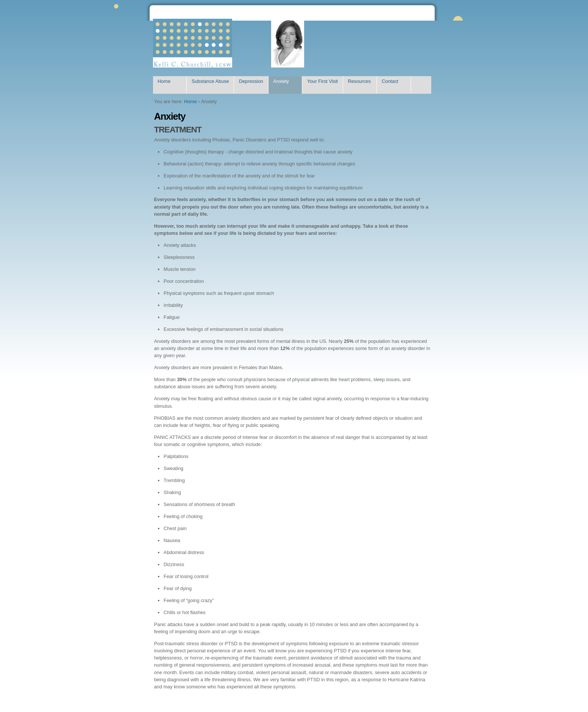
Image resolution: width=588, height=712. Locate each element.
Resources (359, 81)
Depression (251, 81)
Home (164, 81)
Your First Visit (322, 81)
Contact (390, 81)
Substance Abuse (210, 81)
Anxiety (281, 81)
